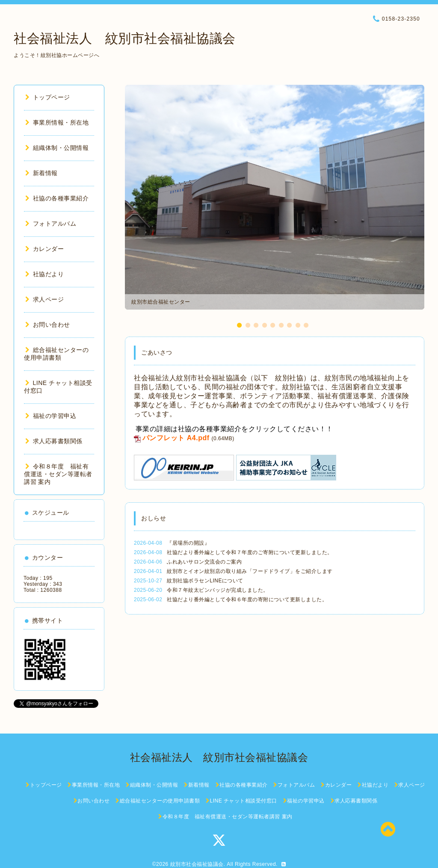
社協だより (44, 274)
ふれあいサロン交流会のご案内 (204, 562)
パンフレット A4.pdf (176, 438)
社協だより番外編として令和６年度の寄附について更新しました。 (247, 600)
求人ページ (44, 299)
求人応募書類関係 (54, 441)
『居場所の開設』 (188, 543)
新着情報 (41, 173)
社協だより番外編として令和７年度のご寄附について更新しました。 (250, 552)
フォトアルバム (51, 224)
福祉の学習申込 (51, 416)
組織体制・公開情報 (57, 148)
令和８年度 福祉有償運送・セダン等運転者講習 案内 (58, 474)
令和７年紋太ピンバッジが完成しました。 (218, 590)
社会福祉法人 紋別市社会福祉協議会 (125, 38)
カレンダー (44, 249)
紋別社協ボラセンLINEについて (205, 581)
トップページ (48, 97)
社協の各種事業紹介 (57, 198)
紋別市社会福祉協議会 (197, 864)
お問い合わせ (48, 325)
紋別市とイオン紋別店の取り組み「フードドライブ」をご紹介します (250, 571)
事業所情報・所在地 (57, 122)
